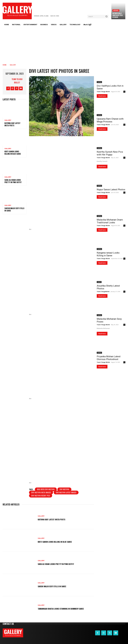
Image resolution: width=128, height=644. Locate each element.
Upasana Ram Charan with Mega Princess (110, 120)
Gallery (13, 65)
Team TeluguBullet (103, 291)
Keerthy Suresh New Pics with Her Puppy (110, 153)
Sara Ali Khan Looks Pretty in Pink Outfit (13, 181)
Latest (99, 282)
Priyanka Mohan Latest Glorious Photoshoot (109, 358)
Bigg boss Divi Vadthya (46, 489)
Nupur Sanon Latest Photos (111, 190)
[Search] (106, 17)
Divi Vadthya (64, 489)
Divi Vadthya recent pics (41, 496)
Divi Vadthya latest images (66, 493)
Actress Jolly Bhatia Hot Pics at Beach (118, 15)
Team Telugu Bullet (17, 81)
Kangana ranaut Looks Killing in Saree (108, 254)
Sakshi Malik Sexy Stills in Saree (14, 209)
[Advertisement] (64, 44)
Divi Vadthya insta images (41, 493)
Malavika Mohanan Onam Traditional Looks (110, 221)
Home (5, 65)
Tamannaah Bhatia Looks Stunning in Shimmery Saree (64, 609)
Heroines (116, 10)
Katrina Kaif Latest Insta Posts (12, 124)
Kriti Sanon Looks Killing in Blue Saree (13, 153)
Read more (102, 96)
